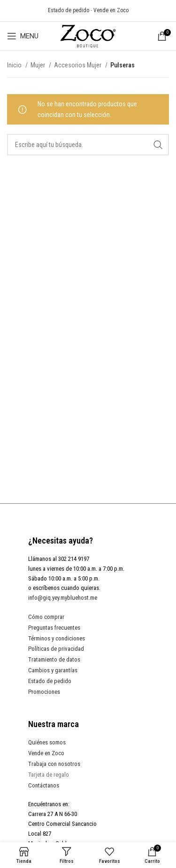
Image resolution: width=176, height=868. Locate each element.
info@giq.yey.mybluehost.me (63, 598)
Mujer (38, 65)
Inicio (15, 65)
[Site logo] (88, 36)
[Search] (88, 145)
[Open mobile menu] (23, 36)
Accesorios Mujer (78, 65)
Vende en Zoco (111, 10)
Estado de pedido (69, 10)
